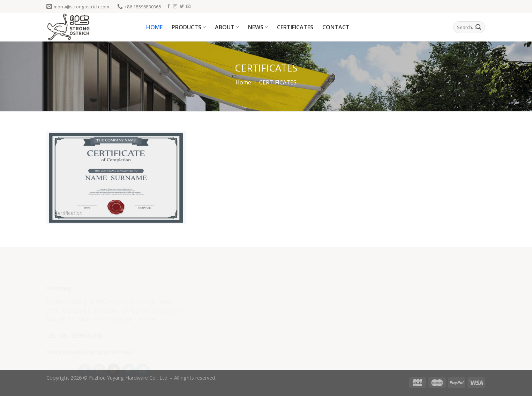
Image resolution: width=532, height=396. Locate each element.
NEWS (258, 27)
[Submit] (478, 27)
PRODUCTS (189, 27)
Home (243, 82)
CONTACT (336, 27)
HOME (154, 27)
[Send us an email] (188, 7)
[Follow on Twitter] (182, 7)
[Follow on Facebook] (168, 7)
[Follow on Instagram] (175, 7)
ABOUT (227, 27)
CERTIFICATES (295, 27)
